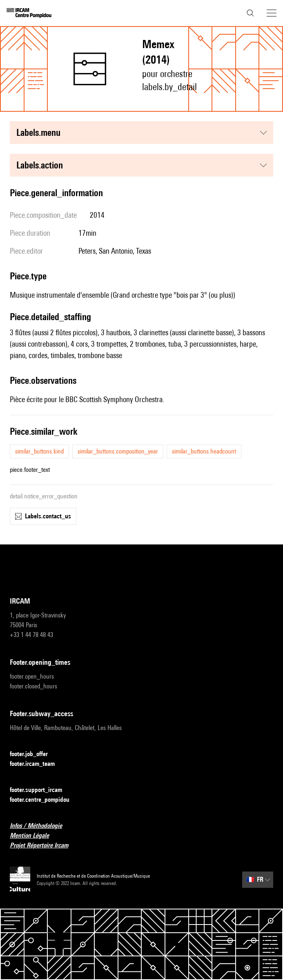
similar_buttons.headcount (204, 451)
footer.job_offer (34, 754)
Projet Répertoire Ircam (44, 846)
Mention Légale (34, 836)
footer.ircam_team (37, 764)
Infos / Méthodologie (41, 826)
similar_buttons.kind (39, 451)
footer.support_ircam (41, 790)
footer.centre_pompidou (45, 800)
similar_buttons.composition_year (118, 451)
